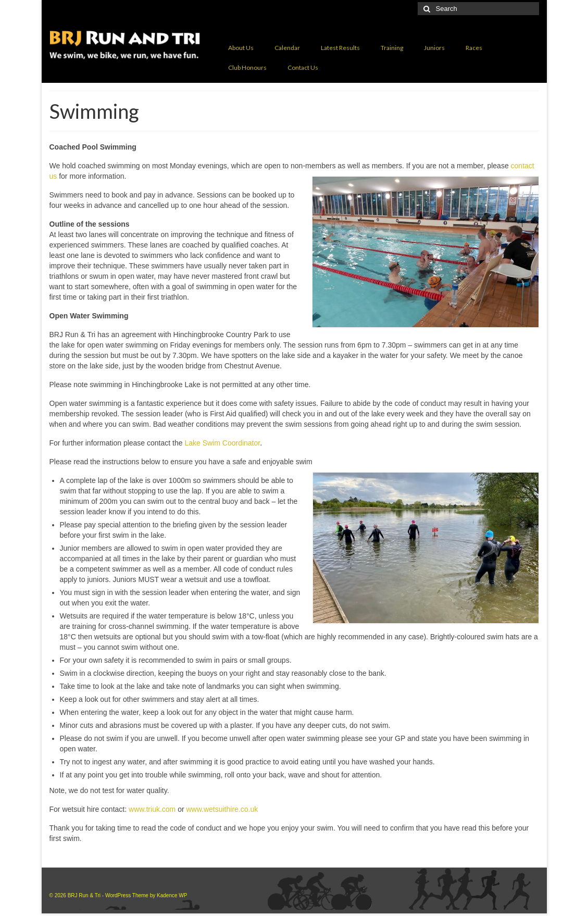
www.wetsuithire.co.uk (222, 809)
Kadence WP (172, 895)
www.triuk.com (152, 809)
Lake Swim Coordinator (222, 443)
